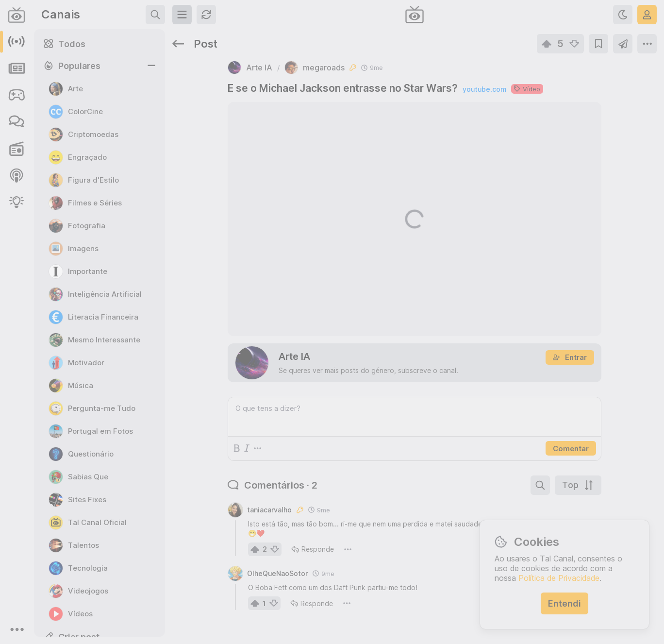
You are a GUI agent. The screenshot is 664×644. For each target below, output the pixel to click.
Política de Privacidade (559, 578)
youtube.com (484, 89)
